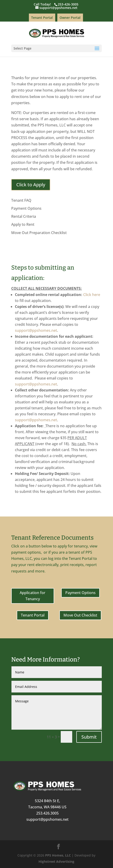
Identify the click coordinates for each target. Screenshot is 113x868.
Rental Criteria (24, 216)
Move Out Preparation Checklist (39, 233)
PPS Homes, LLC (58, 855)
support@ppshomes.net (36, 330)
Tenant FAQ (21, 200)
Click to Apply (31, 185)
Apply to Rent (23, 224)
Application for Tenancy (33, 596)
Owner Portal (70, 18)
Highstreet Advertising (56, 861)
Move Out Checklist (80, 615)
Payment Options (26, 208)
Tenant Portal (42, 18)
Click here (92, 295)
